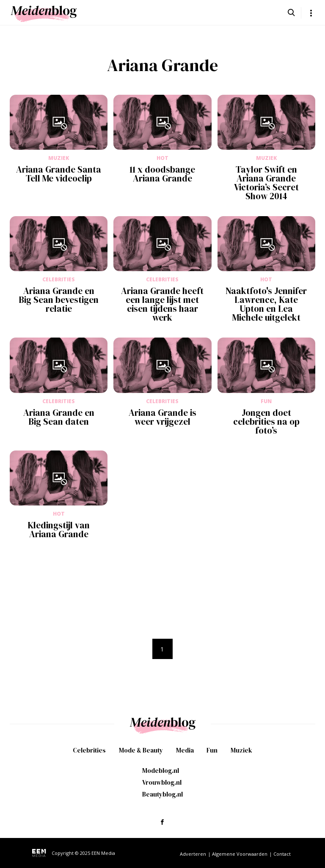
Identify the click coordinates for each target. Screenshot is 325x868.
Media (185, 750)
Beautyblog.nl (162, 794)
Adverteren (193, 854)
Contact (282, 854)
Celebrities (89, 750)
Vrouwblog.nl (162, 782)
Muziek (241, 750)
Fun (212, 750)
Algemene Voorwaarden (240, 854)
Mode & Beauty (141, 750)
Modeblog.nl (161, 770)
